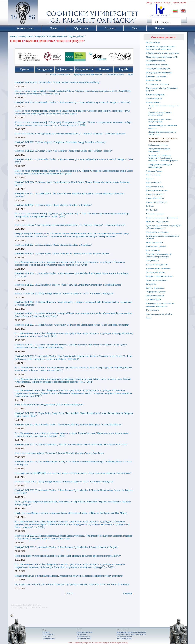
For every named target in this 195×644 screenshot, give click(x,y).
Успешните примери (155, 214)
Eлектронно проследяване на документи (131, 634)
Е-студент (46, 632)
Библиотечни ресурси (158, 145)
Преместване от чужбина (157, 65)
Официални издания (155, 296)
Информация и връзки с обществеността (131, 632)
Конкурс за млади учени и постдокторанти (160, 114)
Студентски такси (123, 74)
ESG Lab (150, 206)
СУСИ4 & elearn (153, 299)
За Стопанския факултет (157, 264)
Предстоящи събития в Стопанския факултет (162, 89)
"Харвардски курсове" (156, 292)
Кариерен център (154, 80)
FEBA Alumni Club (154, 242)
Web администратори (124, 636)
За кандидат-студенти (156, 61)
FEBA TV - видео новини (157, 222)
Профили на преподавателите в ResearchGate (162, 133)
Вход (149, 3)
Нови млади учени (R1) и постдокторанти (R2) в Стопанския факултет (49, 405)
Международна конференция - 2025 (162, 57)
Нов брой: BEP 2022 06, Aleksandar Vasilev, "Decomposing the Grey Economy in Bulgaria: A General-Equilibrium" (69, 425)
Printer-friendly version (13, 616)
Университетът (26, 36)
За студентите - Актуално (157, 84)
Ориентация (180, 3)
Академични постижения (157, 232)
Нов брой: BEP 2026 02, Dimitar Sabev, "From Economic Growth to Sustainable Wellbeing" (58, 82)
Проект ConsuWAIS (155, 194)
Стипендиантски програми (158, 68)
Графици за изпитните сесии (96, 74)
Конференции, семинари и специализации (160, 166)
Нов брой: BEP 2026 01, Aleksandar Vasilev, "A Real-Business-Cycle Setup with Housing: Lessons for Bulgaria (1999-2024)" (73, 102)
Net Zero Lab (152, 210)
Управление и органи (155, 272)
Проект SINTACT (154, 183)
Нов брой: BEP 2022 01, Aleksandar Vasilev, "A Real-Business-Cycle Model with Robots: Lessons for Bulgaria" (67, 547)
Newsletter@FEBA (154, 98)
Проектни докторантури (157, 190)
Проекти (150, 179)
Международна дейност (157, 280)
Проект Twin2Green (155, 187)
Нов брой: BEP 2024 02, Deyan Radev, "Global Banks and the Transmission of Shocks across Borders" (62, 253)
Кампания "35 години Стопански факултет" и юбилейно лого (161, 48)
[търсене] (166, 23)
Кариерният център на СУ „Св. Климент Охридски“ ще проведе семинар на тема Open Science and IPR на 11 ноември (72, 584)
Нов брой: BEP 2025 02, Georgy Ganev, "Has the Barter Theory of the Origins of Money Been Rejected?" (64, 151)
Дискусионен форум (124, 638)
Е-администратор (49, 638)
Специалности (153, 260)
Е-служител (47, 636)
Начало (14, 36)
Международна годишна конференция (159, 150)
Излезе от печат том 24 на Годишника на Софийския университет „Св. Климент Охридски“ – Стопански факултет (70, 134)
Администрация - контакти (158, 268)
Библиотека (151, 284)
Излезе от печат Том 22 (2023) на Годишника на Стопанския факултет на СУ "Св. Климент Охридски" (64, 293)
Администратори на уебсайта (159, 314)
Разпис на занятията (68, 74)
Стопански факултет (57, 36)
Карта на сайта (162, 3)
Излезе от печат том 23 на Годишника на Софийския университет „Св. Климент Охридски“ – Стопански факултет (70, 225)
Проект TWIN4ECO (155, 198)
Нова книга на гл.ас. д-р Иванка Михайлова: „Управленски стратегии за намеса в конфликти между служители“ (69, 576)
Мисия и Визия (153, 42)
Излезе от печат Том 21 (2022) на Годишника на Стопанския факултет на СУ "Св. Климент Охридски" (64, 482)
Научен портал (82, 634)
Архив (149, 318)
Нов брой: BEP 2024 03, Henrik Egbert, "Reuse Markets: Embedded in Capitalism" (53, 205)
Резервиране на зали (84, 636)
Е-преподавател (48, 634)
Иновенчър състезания (156, 76)
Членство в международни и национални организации (159, 255)
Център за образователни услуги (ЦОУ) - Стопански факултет (164, 227)
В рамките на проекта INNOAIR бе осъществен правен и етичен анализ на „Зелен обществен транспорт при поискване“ (73, 473)
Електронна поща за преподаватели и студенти (163, 237)
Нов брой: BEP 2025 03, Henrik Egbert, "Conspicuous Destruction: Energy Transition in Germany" (61, 142)
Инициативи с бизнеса (156, 246)
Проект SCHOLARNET (156, 202)
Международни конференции (159, 72)
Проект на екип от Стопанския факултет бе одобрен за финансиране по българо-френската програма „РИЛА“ (68, 556)
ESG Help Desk (153, 250)
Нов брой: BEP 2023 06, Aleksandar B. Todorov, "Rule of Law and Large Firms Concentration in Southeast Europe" (68, 285)
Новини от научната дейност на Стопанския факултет (163, 140)
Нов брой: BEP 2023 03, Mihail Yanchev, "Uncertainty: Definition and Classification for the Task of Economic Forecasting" (72, 325)
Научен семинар (153, 175)
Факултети (40, 36)
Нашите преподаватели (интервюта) (162, 218)
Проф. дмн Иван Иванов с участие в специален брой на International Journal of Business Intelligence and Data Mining (71, 513)
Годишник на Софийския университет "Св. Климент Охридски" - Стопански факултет (163, 158)
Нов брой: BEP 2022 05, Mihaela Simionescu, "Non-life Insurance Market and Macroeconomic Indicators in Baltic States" (71, 445)
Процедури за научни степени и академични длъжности (160, 305)
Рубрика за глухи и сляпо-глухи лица (163, 53)
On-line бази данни (84, 638)
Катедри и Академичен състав (159, 276)
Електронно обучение (85, 632)
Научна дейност (76, 36)
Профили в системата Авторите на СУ (164, 107)
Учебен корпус (153, 310)
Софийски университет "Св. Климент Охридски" (44, 13)
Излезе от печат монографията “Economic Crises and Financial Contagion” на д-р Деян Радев (59, 453)
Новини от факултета (155, 94)
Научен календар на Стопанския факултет (163, 127)
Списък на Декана (154, 171)
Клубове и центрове (155, 288)
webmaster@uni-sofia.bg (119, 643)
